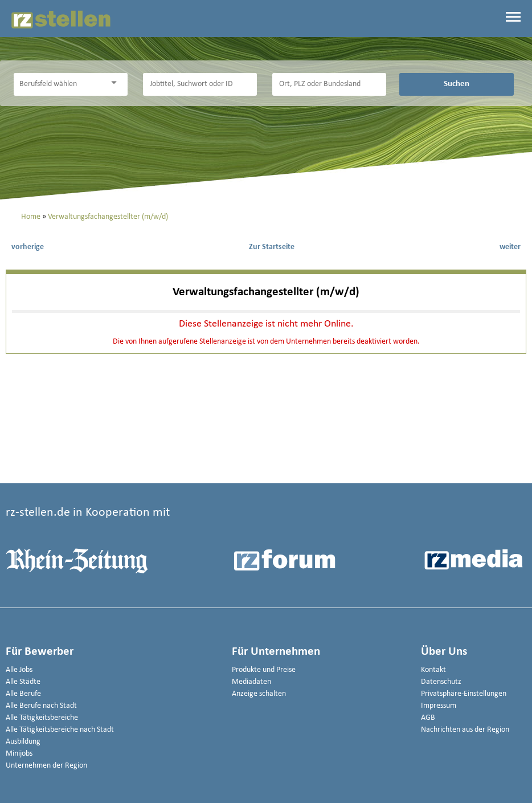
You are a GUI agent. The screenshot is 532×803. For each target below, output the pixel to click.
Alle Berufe (23, 694)
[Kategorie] (59, 84)
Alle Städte (23, 682)
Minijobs (19, 754)
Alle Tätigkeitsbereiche (42, 718)
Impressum (439, 706)
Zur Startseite (272, 247)
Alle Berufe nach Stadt (41, 706)
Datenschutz (441, 682)
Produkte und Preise (264, 670)
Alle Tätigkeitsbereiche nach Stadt (60, 730)
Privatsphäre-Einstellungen (464, 694)
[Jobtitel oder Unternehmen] (200, 84)
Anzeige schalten (259, 694)
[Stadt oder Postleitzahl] (329, 84)
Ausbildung (23, 742)
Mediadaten (251, 682)
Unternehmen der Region (46, 766)
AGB (428, 718)
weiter (510, 247)
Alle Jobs (19, 670)
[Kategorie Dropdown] (116, 83)
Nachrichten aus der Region (465, 730)
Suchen (457, 84)
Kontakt (433, 670)
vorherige (28, 247)
